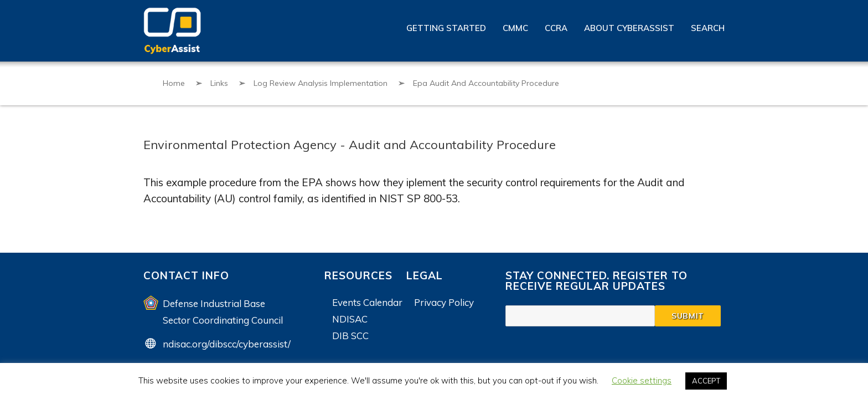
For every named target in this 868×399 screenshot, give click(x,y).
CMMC (515, 28)
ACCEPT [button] (706, 381)
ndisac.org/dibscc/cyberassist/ (227, 344)
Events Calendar (367, 302)
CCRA (556, 28)
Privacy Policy (444, 302)
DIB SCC (350, 336)
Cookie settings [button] (642, 380)
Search (708, 28)
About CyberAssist (629, 28)
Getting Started (446, 28)
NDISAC (350, 319)
